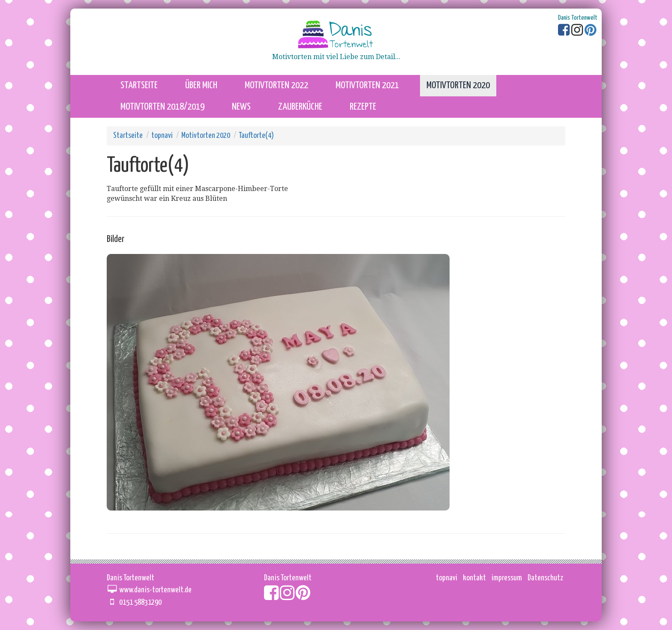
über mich (201, 85)
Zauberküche (300, 107)
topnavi (162, 136)
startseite (139, 85)
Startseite (128, 136)
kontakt (474, 578)
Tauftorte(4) (256, 136)
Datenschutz (545, 578)
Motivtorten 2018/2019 (162, 107)
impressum (507, 578)
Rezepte (363, 107)
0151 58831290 (140, 602)
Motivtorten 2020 (458, 85)
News (241, 107)
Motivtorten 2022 (276, 85)
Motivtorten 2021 (367, 85)
